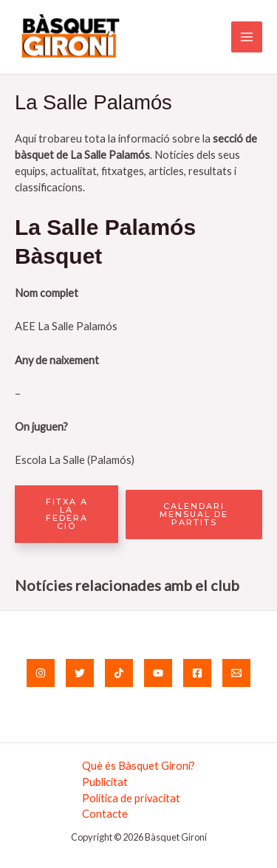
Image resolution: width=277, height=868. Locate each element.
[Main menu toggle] (247, 37)
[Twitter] (80, 673)
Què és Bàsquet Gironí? (138, 766)
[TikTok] (119, 673)
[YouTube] (158, 673)
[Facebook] (197, 673)
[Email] (236, 673)
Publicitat (105, 782)
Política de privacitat (131, 798)
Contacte (105, 814)
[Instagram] (41, 673)
